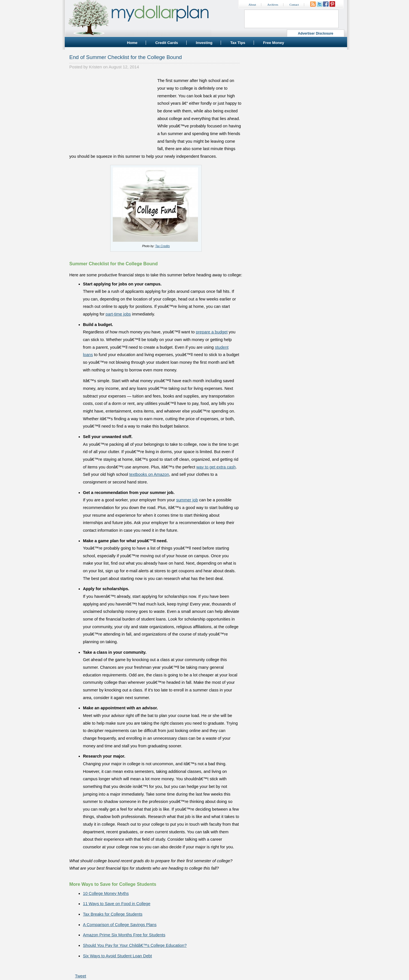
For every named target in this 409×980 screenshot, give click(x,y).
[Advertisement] (112, 112)
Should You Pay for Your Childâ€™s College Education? (135, 945)
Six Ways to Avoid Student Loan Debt (117, 956)
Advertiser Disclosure (316, 33)
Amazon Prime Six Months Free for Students (124, 935)
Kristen (95, 67)
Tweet (81, 976)
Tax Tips (238, 43)
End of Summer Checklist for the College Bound (126, 57)
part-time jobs (118, 314)
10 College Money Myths (106, 893)
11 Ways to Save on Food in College (117, 904)
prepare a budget (212, 332)
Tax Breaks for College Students (113, 914)
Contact (294, 5)
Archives (273, 5)
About (252, 5)
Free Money (274, 43)
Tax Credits (162, 246)
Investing (204, 43)
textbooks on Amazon (149, 474)
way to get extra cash (216, 467)
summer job (187, 500)
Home (132, 43)
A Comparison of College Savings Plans (120, 925)
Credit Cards (167, 43)
